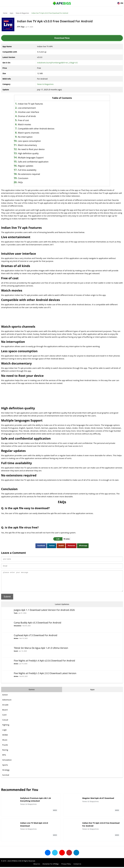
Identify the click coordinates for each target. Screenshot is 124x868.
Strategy (6, 774)
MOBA (5, 739)
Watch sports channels (31, 133)
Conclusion (26, 178)
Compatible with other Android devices (39, 129)
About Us (78, 865)
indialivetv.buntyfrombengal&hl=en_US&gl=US (57, 63)
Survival (6, 779)
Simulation (18, 629)
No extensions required (31, 174)
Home (5, 13)
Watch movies (27, 124)
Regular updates (28, 166)
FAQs (23, 182)
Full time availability (30, 170)
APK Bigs (22, 27)
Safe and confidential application (36, 162)
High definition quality (31, 153)
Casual (5, 723)
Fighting (6, 728)
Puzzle (5, 749)
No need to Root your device (34, 149)
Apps (12, 13)
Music (5, 744)
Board (5, 713)
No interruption (28, 137)
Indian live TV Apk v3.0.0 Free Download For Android (50, 13)
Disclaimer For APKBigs (92, 865)
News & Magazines (23, 13)
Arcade (5, 708)
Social (16, 655)
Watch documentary (30, 145)
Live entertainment (29, 108)
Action (16, 642)
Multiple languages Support (33, 158)
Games (32, 693)
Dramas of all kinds (29, 116)
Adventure (7, 703)
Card (4, 718)
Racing (5, 754)
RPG (4, 759)
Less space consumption (32, 141)
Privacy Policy (108, 865)
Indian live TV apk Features (33, 104)
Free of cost (26, 120)
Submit (7, 600)
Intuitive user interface (31, 112)
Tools (16, 617)
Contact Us (119, 865)
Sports (5, 769)
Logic (5, 734)
